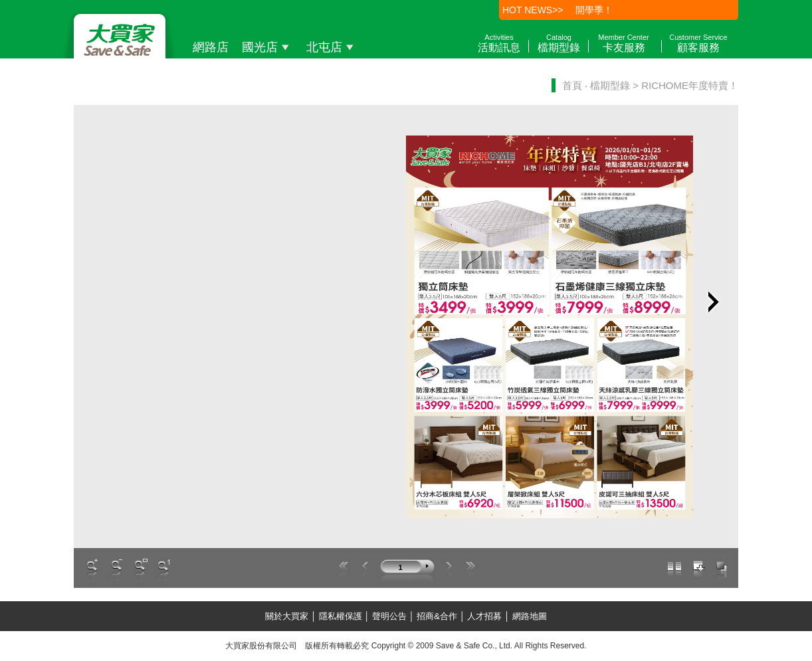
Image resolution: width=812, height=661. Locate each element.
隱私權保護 (340, 616)
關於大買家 (288, 616)
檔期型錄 (559, 43)
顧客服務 (698, 43)
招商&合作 (437, 616)
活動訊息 (499, 43)
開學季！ (594, 10)
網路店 (211, 47)
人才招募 (485, 616)
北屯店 (332, 47)
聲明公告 (389, 616)
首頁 (572, 85)
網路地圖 (528, 616)
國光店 (267, 47)
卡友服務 (623, 43)
